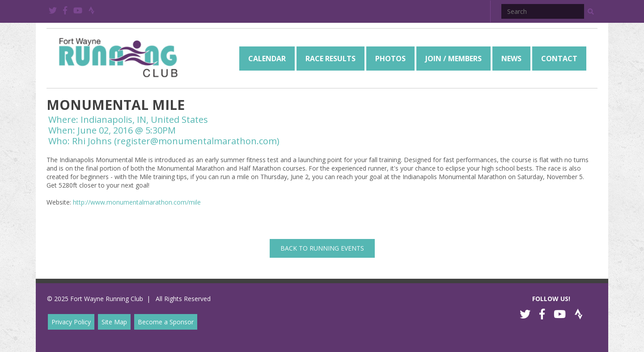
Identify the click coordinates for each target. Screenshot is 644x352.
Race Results (330, 59)
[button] (591, 12)
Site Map (114, 322)
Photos (390, 59)
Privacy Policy (71, 322)
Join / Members (453, 59)
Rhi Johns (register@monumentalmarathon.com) (176, 141)
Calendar (267, 59)
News (511, 59)
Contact (559, 59)
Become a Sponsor (166, 322)
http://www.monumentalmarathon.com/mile (137, 202)
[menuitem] (267, 59)
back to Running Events (322, 248)
